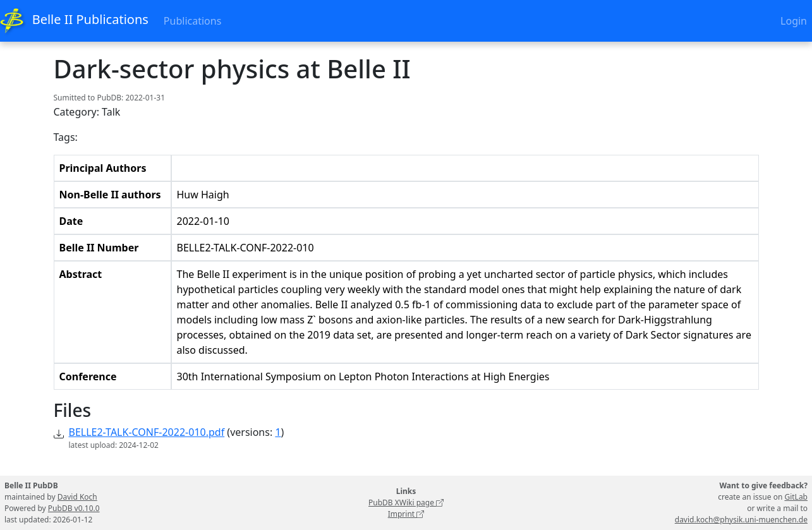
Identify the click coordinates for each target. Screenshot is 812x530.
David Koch (77, 497)
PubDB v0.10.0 (74, 508)
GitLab (796, 497)
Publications (192, 21)
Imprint (406, 514)
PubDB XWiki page (406, 503)
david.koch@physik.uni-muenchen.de (741, 520)
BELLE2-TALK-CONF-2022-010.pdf (147, 432)
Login (794, 21)
